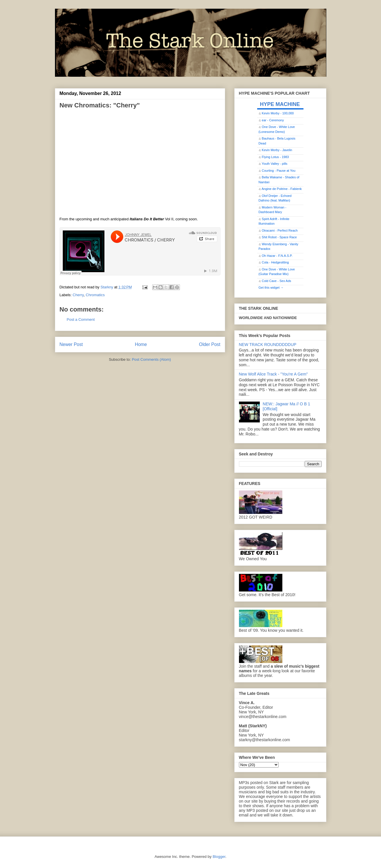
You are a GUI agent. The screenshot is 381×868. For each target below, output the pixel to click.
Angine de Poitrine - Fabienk (282, 189)
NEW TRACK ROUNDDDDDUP (268, 345)
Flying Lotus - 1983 (275, 157)
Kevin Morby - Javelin (277, 150)
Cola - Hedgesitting (275, 262)
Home (141, 344)
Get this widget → (271, 287)
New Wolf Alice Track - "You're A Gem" (273, 374)
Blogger (219, 857)
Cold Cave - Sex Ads (277, 281)
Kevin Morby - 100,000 (278, 113)
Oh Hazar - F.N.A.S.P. (277, 256)
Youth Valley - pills (275, 164)
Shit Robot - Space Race (279, 237)
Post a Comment (81, 319)
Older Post (210, 344)
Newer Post (71, 344)
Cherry (78, 295)
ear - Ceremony (273, 120)
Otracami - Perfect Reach (280, 230)
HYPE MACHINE (280, 104)
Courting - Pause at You (279, 171)
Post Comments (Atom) (151, 359)
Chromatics (95, 295)
